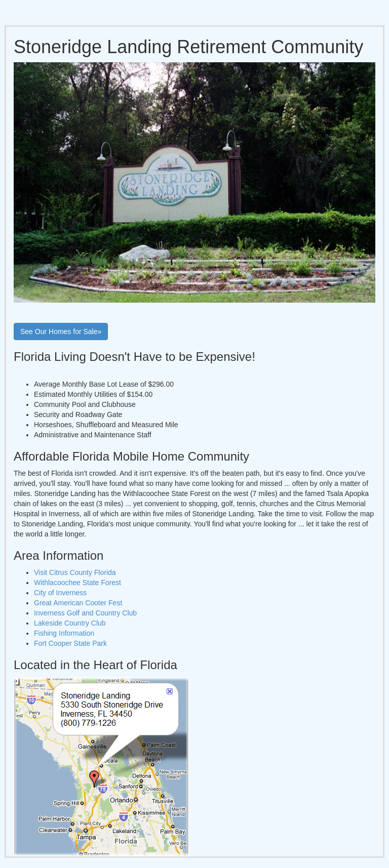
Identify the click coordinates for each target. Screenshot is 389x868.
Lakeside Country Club (70, 623)
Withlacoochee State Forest (77, 583)
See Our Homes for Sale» (61, 332)
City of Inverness (60, 593)
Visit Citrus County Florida (75, 572)
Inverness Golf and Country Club (85, 613)
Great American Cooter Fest (78, 603)
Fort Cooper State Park (70, 643)
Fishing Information (64, 633)
